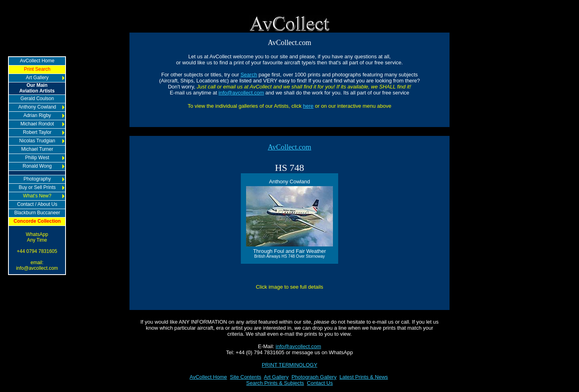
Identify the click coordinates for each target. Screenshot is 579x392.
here (308, 106)
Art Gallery (276, 377)
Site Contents (246, 377)
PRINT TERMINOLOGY (289, 365)
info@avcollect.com (241, 93)
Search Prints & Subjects (275, 383)
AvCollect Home (208, 377)
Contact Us (320, 383)
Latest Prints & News (364, 377)
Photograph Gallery (314, 377)
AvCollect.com (289, 147)
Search (249, 75)
